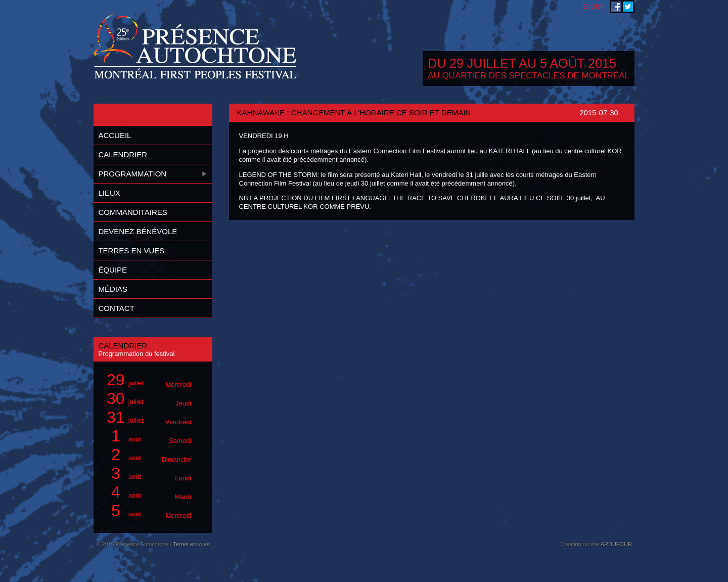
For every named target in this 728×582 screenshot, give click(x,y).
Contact (116, 308)
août (147, 436)
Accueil (115, 135)
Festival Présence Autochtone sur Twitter (628, 7)
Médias (113, 289)
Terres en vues (131, 251)
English (593, 6)
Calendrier (123, 154)
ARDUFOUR (616, 544)
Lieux (109, 193)
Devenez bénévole (138, 231)
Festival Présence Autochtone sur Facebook (616, 7)
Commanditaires (132, 212)
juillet (147, 380)
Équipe (112, 270)
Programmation (132, 174)
